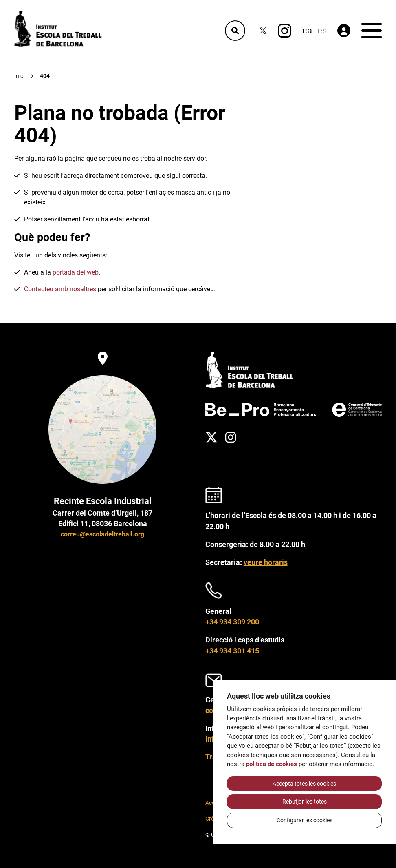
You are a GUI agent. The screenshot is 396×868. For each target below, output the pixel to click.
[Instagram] (285, 31)
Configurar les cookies (305, 820)
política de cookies (272, 764)
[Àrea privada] (344, 31)
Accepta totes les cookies (304, 784)
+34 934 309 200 (232, 622)
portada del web (76, 272)
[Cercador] (235, 31)
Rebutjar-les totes (305, 802)
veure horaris (266, 562)
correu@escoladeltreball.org (102, 534)
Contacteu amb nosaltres (60, 289)
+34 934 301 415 (232, 651)
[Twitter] (263, 31)
